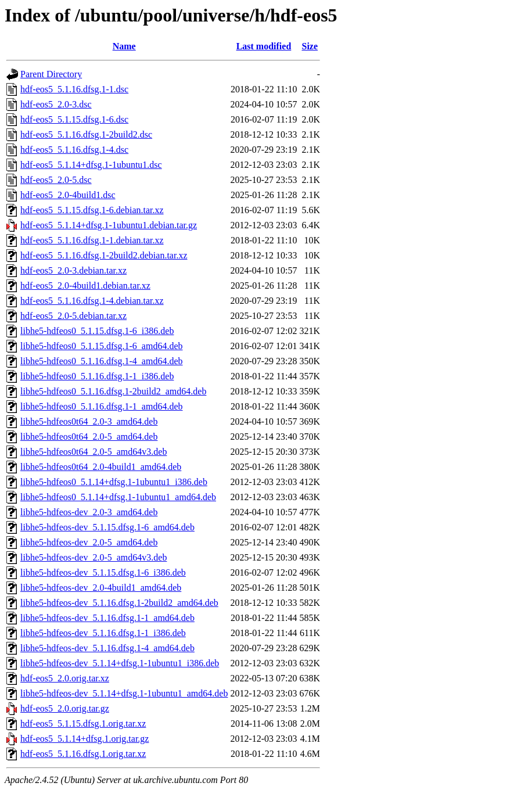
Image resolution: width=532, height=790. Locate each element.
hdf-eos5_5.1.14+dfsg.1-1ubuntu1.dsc (91, 165)
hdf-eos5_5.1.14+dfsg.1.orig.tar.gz (85, 739)
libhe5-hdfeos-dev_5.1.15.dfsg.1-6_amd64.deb (107, 527)
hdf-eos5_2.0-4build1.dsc (68, 195)
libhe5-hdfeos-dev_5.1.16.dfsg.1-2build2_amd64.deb (119, 603)
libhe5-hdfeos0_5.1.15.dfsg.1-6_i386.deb (97, 331)
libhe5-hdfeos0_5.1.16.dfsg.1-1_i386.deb (97, 376)
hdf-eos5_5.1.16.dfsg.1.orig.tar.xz (83, 754)
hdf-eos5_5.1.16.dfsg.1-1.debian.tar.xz (92, 240)
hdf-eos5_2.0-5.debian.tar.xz (73, 316)
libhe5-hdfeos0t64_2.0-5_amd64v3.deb (94, 452)
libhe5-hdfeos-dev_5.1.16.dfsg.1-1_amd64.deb (107, 618)
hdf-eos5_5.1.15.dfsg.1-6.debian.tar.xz (92, 210)
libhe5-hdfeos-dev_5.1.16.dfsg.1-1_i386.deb (103, 633)
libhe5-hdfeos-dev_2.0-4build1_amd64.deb (101, 588)
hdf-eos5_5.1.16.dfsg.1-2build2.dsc (86, 134)
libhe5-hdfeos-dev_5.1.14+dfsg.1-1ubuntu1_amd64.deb (124, 693)
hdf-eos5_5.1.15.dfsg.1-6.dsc (74, 119)
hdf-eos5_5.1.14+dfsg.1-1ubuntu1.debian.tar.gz (109, 225)
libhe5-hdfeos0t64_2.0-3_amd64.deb (89, 421)
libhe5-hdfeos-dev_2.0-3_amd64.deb (89, 512)
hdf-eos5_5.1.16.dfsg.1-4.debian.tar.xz (92, 301)
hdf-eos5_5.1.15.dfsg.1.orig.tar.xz (83, 723)
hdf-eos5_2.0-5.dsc (56, 180)
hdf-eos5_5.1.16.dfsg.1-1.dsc (74, 89)
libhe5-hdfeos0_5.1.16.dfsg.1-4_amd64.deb (102, 361)
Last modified (264, 46)
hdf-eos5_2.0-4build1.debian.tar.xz (85, 286)
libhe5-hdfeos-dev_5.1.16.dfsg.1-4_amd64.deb (107, 648)
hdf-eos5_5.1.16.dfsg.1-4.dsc (74, 150)
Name (124, 46)
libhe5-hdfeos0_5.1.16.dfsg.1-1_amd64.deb (102, 406)
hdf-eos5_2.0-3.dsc (56, 104)
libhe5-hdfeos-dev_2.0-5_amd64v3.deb (94, 557)
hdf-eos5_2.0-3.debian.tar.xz (73, 270)
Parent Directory (51, 74)
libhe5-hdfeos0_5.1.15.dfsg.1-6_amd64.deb (102, 346)
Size (310, 46)
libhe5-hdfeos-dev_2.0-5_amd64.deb (89, 542)
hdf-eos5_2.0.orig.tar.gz (65, 708)
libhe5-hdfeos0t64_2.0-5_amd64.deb (89, 437)
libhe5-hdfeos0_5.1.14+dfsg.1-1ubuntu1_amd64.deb (118, 497)
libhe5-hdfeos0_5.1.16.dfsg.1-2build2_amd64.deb (113, 391)
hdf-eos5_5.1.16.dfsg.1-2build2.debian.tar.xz (104, 255)
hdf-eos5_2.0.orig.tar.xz (65, 678)
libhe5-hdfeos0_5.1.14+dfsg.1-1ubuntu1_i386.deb (114, 482)
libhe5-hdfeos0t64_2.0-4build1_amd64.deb (101, 467)
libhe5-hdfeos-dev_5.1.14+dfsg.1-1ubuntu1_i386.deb (120, 663)
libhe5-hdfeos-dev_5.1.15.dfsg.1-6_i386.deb (103, 572)
